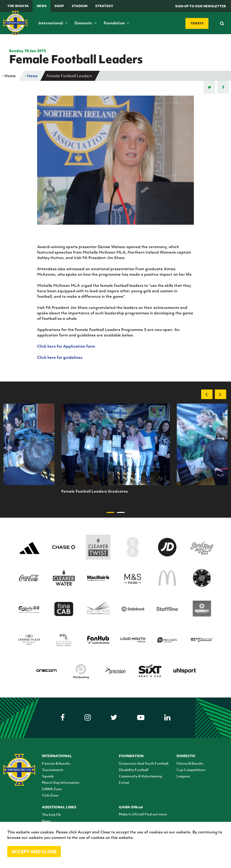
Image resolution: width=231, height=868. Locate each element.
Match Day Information (61, 782)
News (42, 6)
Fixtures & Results (56, 763)
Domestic (86, 23)
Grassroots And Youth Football (144, 763)
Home (9, 76)
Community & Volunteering (140, 776)
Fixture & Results (190, 763)
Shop (59, 6)
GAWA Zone (52, 789)
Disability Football (134, 770)
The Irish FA (18, 6)
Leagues (183, 776)
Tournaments (53, 770)
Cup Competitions (191, 770)
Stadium (80, 6)
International (53, 23)
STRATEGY (104, 6)
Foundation (117, 23)
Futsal (124, 782)
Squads (48, 776)
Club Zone (50, 795)
